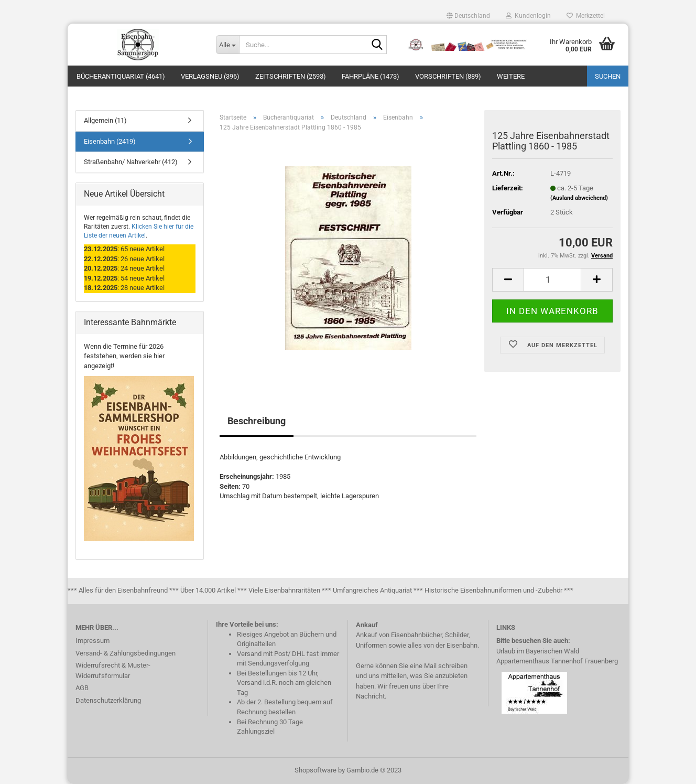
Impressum (93, 641)
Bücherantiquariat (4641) (121, 76)
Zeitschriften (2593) (291, 76)
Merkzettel (586, 16)
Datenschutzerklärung (108, 700)
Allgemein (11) (105, 120)
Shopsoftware (316, 770)
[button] (468, 16)
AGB (82, 688)
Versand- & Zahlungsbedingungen (126, 653)
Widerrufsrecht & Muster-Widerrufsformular (113, 670)
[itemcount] (552, 280)
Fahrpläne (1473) (371, 76)
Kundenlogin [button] (528, 16)
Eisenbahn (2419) (110, 141)
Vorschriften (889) (448, 76)
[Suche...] (227, 45)
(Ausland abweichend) (579, 198)
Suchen (608, 76)
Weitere (511, 76)
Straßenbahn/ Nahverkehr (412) (131, 162)
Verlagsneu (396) (210, 76)
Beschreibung (257, 421)
